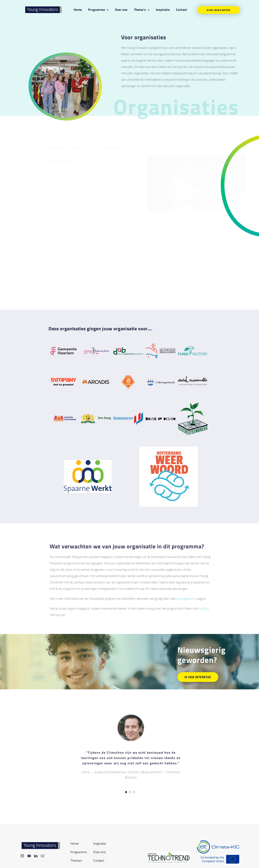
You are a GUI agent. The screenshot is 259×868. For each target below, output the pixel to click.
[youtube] (29, 856)
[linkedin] (36, 856)
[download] (169, 853)
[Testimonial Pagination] (126, 793)
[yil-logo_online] (43, 6)
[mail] (43, 856)
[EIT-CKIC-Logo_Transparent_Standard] (218, 842)
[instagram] (22, 856)
